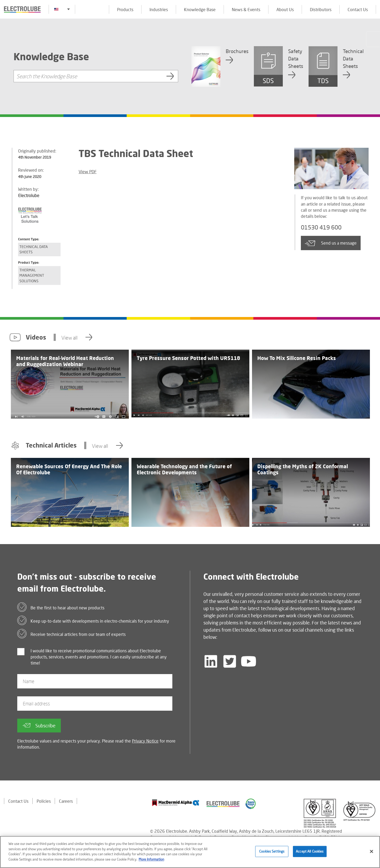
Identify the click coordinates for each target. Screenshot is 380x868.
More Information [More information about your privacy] (151, 861)
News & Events (246, 9)
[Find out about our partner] (176, 803)
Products (125, 9)
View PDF (88, 172)
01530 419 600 (321, 227)
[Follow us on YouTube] (249, 661)
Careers (66, 801)
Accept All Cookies (310, 853)
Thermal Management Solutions (32, 275)
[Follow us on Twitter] (230, 661)
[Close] (372, 854)
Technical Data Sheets (34, 249)
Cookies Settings (272, 853)
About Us (285, 9)
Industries (159, 9)
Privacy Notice (145, 741)
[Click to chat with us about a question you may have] (373, 39)
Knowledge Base (200, 9)
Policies (44, 801)
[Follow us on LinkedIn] (211, 661)
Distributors (321, 9)
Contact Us (358, 9)
